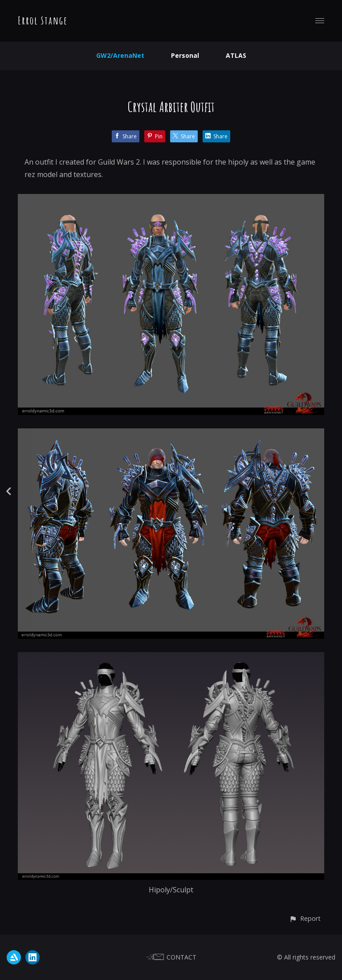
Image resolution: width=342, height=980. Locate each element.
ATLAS (236, 55)
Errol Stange (43, 20)
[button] (305, 918)
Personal (185, 55)
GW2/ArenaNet (120, 55)
